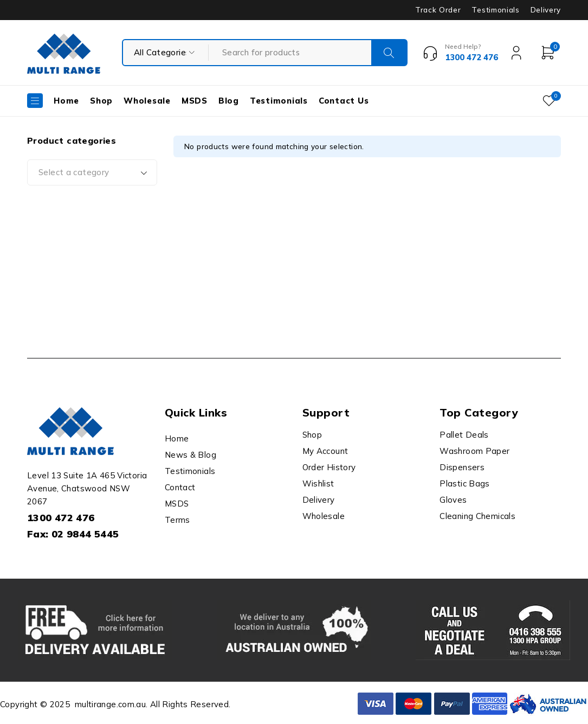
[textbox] (92, 172)
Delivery (546, 10)
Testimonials (495, 10)
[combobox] (92, 172)
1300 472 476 (61, 518)
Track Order (438, 10)
